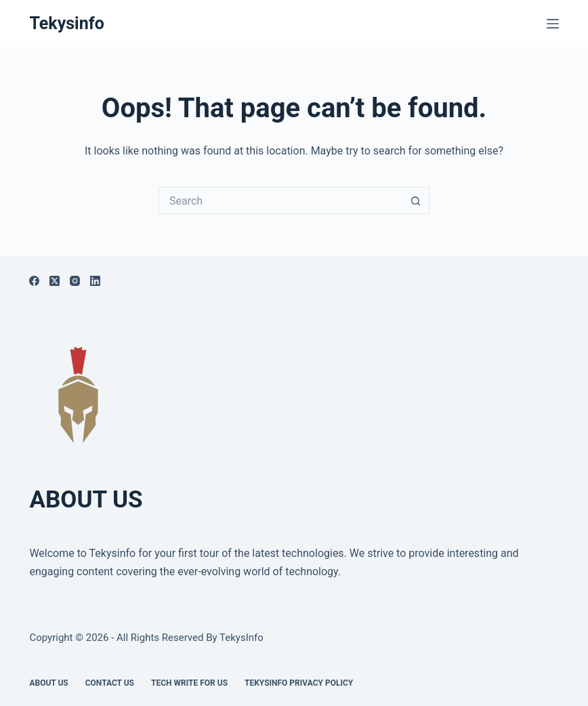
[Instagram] (75, 281)
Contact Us (110, 683)
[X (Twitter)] (55, 281)
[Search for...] (280, 201)
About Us (48, 683)
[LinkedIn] (95, 281)
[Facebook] (34, 281)
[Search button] (416, 201)
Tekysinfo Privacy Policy (299, 683)
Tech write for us (189, 683)
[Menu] (553, 24)
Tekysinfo (66, 23)
